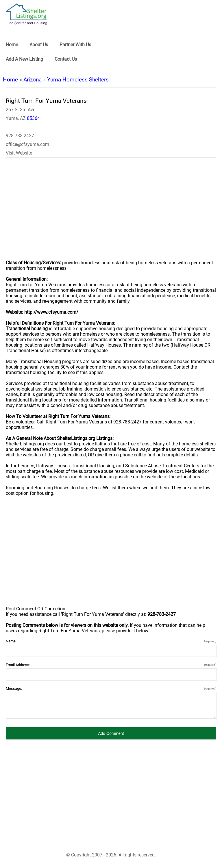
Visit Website (19, 153)
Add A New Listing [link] (24, 59)
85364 (33, 118)
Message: (111, 688)
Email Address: (111, 665)
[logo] (27, 14)
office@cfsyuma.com (27, 144)
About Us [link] (39, 45)
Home (10, 80)
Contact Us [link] (66, 59)
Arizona (33, 80)
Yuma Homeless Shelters (78, 80)
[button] (111, 733)
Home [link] (12, 45)
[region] (111, 213)
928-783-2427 (20, 136)
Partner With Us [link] (75, 45)
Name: (111, 641)
